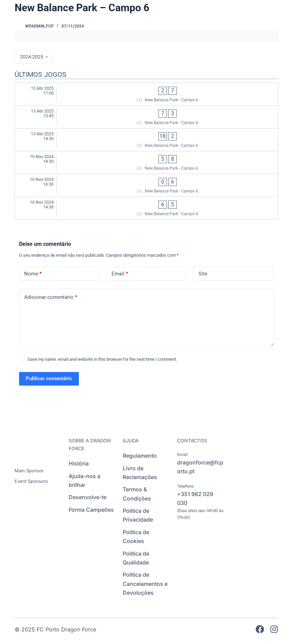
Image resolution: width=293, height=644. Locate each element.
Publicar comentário (49, 378)
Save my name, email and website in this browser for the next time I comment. (102, 359)
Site (203, 274)
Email (120, 274)
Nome (33, 274)
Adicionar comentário (51, 297)
